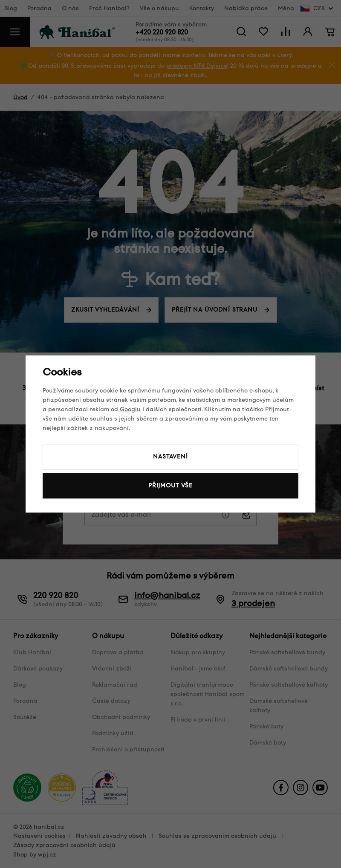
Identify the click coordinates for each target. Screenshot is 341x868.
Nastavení (170, 457)
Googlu (130, 409)
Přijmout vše (170, 486)
